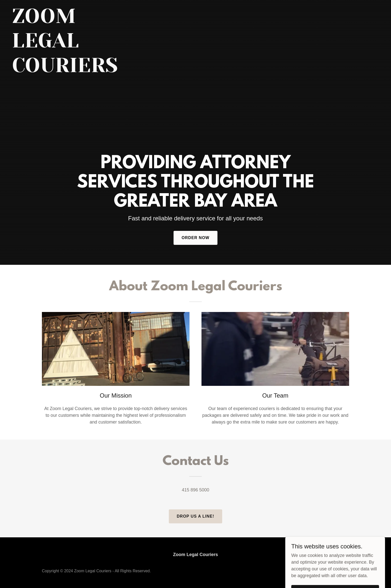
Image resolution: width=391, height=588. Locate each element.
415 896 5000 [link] (195, 490)
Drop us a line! (196, 516)
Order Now (195, 238)
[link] (76, 71)
